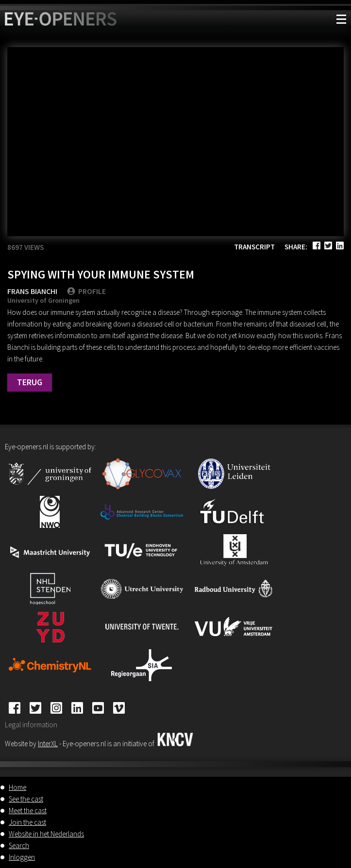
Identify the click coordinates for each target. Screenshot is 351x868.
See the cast (26, 799)
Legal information (31, 725)
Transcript (254, 247)
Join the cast (27, 822)
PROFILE (86, 291)
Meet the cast (28, 811)
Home (17, 787)
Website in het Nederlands (46, 834)
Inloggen (22, 857)
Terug (30, 382)
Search (19, 845)
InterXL (48, 744)
